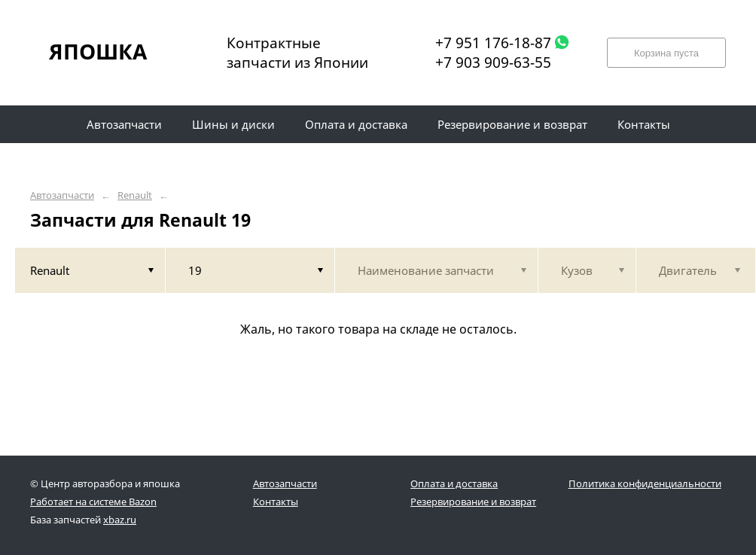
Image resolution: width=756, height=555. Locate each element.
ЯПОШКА (98, 51)
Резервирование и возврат (473, 502)
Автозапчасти (62, 195)
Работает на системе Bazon (93, 502)
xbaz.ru (120, 520)
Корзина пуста (666, 53)
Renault (135, 195)
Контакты (276, 502)
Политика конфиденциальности (645, 483)
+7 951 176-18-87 (493, 43)
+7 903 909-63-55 (493, 63)
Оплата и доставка (454, 483)
